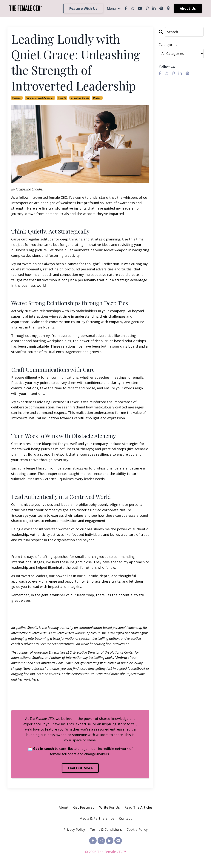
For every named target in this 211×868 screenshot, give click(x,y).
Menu (114, 8)
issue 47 (62, 98)
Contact (125, 818)
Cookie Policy (137, 829)
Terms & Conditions (106, 829)
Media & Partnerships (97, 818)
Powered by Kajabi (105, 858)
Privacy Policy (75, 829)
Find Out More (80, 768)
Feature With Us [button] (83, 8)
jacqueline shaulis (80, 98)
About (64, 807)
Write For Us (110, 807)
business (17, 98)
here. (36, 679)
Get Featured (84, 807)
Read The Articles (138, 807)
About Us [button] (188, 8)
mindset (97, 98)
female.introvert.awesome (40, 98)
